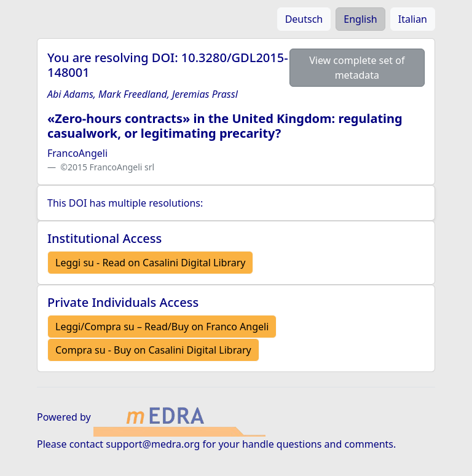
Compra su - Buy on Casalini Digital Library (153, 350)
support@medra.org (153, 444)
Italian (413, 19)
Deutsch (304, 19)
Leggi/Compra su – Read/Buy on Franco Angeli (162, 327)
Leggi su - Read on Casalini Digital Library (150, 263)
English (360, 19)
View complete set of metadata (357, 68)
